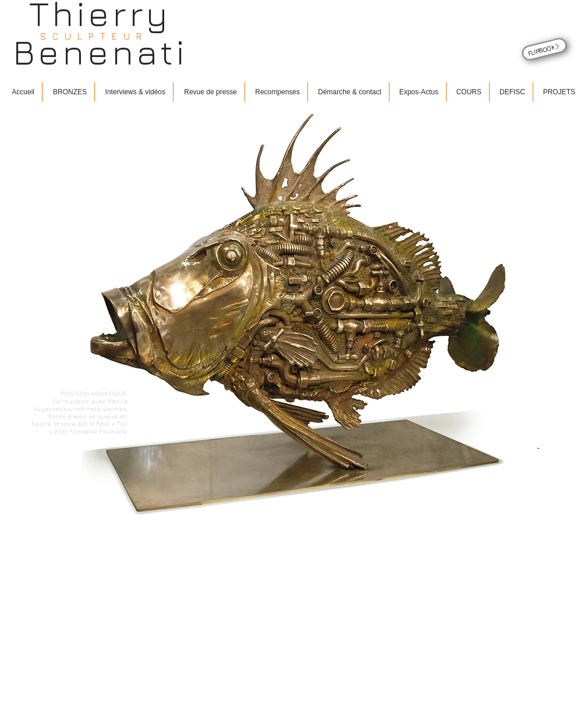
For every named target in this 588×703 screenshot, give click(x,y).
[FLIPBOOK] (544, 49)
